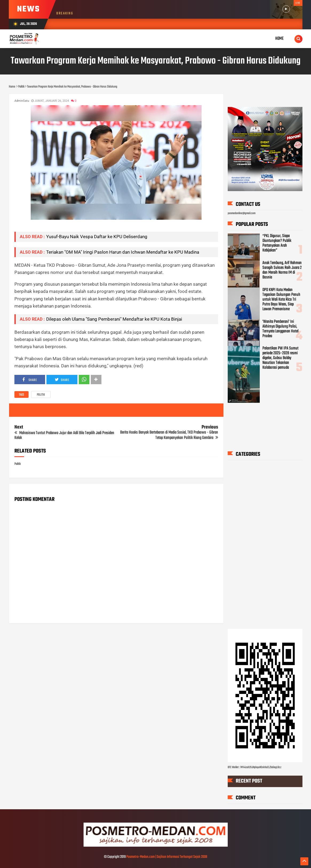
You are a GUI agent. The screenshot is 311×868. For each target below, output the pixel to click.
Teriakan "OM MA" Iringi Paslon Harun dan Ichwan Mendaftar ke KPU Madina (123, 252)
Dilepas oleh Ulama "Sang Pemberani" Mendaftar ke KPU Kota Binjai (114, 319)
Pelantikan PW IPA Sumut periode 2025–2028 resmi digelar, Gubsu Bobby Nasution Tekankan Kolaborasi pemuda (280, 358)
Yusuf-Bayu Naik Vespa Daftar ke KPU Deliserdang (97, 237)
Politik (41, 395)
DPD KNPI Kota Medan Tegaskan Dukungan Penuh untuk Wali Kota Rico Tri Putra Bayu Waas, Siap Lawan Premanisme (281, 299)
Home (279, 39)
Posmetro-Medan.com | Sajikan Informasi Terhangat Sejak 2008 (167, 857)
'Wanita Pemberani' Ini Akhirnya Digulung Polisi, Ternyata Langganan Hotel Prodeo (280, 329)
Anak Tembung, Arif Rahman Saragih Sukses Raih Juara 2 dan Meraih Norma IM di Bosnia (282, 270)
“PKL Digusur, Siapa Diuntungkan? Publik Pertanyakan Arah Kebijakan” (277, 243)
